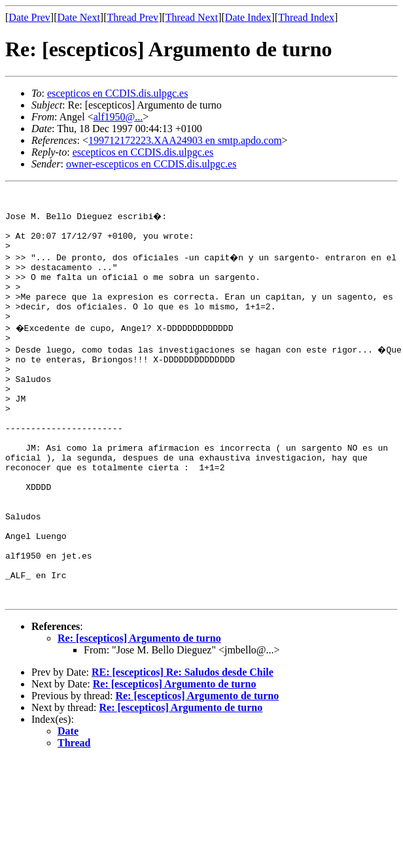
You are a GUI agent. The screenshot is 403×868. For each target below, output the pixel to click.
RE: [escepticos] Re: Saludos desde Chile (183, 745)
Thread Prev (132, 17)
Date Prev (29, 17)
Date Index (248, 17)
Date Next (79, 17)
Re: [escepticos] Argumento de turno (139, 711)
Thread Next (192, 17)
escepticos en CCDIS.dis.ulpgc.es (118, 93)
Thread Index (306, 17)
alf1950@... (118, 117)
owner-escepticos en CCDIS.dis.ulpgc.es (151, 164)
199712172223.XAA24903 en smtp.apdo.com (185, 140)
